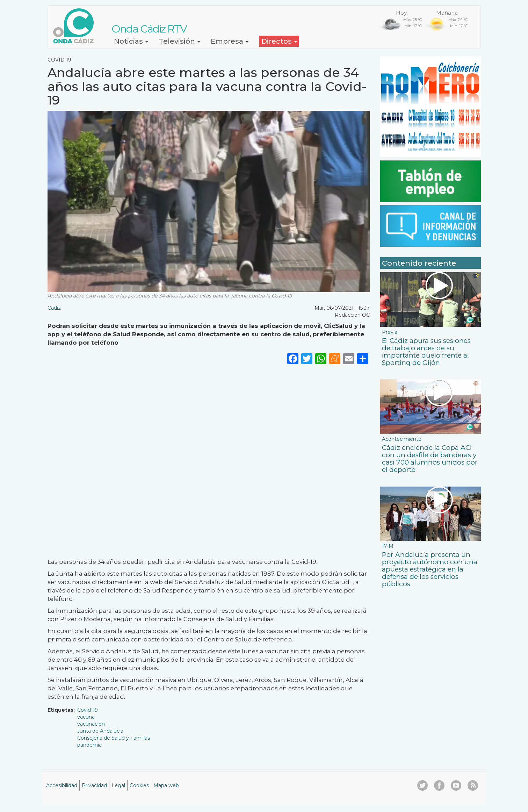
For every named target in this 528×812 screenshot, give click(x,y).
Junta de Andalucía (100, 731)
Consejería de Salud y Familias (114, 738)
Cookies (139, 785)
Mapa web (166, 785)
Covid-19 (88, 710)
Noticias (131, 41)
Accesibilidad (62, 785)
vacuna (86, 717)
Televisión (179, 41)
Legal (118, 785)
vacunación (91, 724)
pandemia (89, 745)
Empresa (230, 41)
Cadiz (54, 308)
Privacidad (94, 785)
